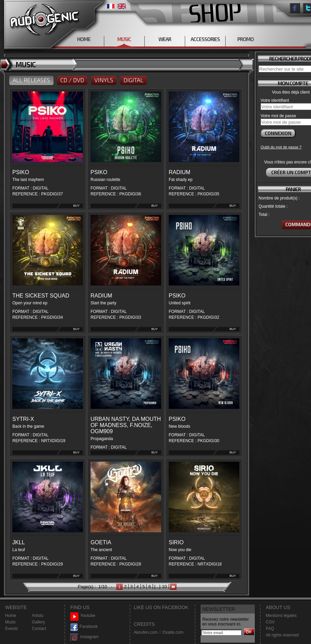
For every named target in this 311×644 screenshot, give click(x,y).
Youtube (83, 616)
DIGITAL (133, 80)
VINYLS (104, 80)
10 (164, 587)
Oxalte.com (173, 632)
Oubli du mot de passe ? (281, 147)
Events (11, 629)
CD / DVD (72, 80)
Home (11, 616)
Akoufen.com (146, 632)
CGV (270, 622)
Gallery (38, 622)
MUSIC (124, 39)
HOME (84, 39)
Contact (39, 629)
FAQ (270, 629)
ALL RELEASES (31, 80)
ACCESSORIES (205, 39)
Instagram (84, 637)
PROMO (246, 39)
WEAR (165, 39)
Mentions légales (281, 616)
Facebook (84, 627)
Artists (38, 616)
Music (10, 622)
